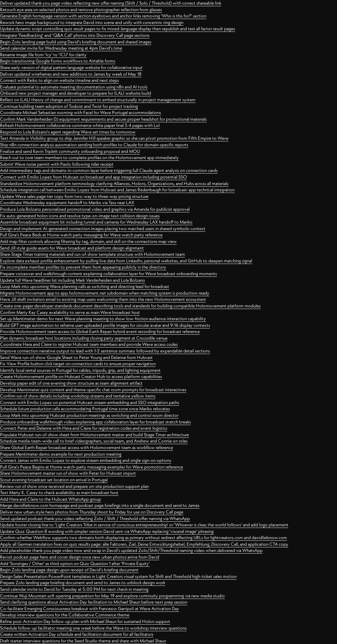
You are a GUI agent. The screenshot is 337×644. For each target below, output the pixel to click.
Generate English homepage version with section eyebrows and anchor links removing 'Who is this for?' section (103, 16)
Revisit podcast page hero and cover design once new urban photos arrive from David (80, 557)
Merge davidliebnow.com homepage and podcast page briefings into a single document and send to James (100, 505)
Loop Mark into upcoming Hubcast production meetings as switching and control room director (89, 415)
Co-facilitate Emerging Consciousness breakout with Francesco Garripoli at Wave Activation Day (90, 608)
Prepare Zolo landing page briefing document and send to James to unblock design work (83, 583)
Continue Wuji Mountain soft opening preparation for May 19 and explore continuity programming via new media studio (112, 596)
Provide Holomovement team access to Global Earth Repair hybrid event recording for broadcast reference (100, 331)
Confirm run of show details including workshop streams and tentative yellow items (78, 396)
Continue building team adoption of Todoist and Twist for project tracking (69, 106)
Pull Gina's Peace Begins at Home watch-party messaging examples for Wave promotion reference (91, 467)
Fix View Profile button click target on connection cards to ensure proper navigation (78, 364)
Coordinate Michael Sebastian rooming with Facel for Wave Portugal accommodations (80, 112)
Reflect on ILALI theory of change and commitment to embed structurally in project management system (98, 100)
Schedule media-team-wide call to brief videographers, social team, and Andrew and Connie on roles (94, 441)
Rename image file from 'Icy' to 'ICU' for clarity (43, 55)
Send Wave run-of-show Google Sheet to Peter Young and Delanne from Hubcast (76, 357)
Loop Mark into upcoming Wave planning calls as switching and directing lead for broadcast (85, 286)
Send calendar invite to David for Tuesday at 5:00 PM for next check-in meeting (74, 589)
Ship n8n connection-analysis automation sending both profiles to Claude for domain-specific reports (94, 145)
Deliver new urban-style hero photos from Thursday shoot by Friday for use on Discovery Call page (92, 512)
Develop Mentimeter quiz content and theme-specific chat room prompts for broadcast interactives (93, 390)
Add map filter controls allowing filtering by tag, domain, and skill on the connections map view (88, 241)
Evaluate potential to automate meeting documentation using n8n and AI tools (74, 87)
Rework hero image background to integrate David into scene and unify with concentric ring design (92, 22)
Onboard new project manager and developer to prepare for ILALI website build (76, 93)
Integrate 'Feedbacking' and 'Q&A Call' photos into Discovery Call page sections (75, 35)
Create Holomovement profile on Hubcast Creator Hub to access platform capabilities (81, 376)
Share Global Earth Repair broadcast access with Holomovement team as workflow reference (87, 447)
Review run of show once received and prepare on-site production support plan (74, 486)
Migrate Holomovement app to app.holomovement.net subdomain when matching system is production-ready (105, 293)
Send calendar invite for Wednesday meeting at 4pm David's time (61, 48)
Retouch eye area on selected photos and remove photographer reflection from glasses (81, 10)
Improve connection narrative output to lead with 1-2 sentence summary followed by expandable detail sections (105, 351)
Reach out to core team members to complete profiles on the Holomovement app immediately (89, 157)
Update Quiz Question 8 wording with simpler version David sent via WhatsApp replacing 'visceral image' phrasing (107, 531)
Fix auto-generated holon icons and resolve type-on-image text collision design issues (80, 216)
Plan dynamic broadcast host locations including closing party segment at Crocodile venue (84, 338)
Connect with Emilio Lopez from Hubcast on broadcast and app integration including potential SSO (93, 177)
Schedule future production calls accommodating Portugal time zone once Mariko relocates (85, 409)
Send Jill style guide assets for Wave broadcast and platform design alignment (72, 248)
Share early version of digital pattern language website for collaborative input (71, 67)
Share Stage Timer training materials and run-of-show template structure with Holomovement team (92, 254)
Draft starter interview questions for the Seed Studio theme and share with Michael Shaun (83, 641)
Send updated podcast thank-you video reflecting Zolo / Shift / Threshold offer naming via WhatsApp (95, 518)
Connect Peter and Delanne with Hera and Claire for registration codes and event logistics (84, 428)
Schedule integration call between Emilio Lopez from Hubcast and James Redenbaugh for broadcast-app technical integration (117, 190)
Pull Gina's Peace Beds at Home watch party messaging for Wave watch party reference (81, 235)
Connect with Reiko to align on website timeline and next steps (59, 80)
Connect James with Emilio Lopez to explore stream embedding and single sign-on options (86, 460)
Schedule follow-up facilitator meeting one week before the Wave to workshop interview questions (93, 628)
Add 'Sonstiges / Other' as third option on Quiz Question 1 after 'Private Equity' (75, 563)
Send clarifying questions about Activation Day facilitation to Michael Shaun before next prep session (94, 602)
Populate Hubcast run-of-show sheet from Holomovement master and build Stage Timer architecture (94, 435)
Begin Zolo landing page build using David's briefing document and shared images (76, 42)
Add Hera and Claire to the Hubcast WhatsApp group (51, 499)
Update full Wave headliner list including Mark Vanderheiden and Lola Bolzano (73, 280)
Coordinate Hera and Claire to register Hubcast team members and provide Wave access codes (89, 344)
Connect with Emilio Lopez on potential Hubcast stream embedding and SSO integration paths (90, 402)
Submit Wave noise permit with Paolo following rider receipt (57, 164)
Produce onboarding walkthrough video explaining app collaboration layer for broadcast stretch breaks (95, 422)
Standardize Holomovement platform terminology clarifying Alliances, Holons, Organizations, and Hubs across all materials (114, 183)
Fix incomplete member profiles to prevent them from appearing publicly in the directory (83, 267)
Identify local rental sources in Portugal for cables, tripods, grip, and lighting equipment (80, 370)
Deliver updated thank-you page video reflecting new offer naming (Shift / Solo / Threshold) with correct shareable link (111, 3)
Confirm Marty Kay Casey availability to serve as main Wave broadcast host (70, 312)
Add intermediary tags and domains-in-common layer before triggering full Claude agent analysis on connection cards (109, 170)
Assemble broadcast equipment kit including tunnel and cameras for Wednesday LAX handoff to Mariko (96, 222)
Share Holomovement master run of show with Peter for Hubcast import (68, 473)
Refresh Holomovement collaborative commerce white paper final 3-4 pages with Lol (80, 125)
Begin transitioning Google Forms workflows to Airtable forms (58, 61)
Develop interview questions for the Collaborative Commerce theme (65, 615)
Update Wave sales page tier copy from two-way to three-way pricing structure (74, 196)
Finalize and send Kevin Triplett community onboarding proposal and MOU (70, 151)
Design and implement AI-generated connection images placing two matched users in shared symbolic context (103, 228)
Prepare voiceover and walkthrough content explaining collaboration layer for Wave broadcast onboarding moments (108, 274)
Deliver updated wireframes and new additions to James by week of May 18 (71, 74)
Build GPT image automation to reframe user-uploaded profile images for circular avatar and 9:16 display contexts (105, 325)
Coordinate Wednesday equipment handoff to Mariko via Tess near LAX (67, 203)
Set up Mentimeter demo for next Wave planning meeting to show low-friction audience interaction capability (103, 319)
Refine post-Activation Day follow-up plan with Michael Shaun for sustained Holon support (85, 621)
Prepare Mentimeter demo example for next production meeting (61, 454)
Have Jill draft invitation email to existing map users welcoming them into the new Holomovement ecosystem (103, 299)
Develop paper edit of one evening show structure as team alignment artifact (71, 383)
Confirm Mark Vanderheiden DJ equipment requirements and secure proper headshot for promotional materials (103, 119)
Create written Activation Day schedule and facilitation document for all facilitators (77, 634)
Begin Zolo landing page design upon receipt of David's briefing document (69, 570)
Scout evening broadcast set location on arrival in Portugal (54, 480)
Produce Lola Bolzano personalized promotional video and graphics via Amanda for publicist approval (95, 209)
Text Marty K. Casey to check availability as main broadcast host (59, 492)
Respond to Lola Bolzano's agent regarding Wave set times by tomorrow (68, 132)
